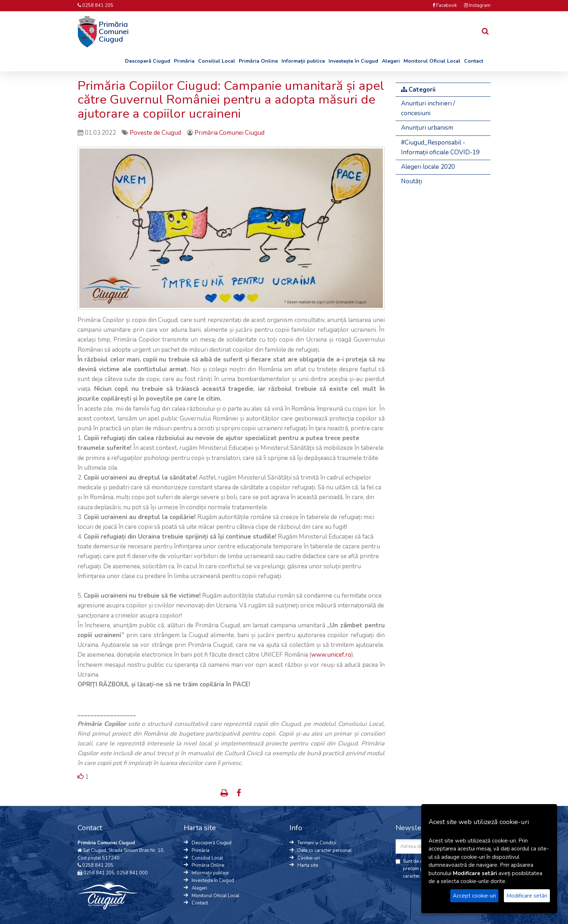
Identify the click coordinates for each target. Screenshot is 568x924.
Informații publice (303, 61)
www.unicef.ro (331, 655)
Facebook (445, 5)
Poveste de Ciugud (156, 133)
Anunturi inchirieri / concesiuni (428, 108)
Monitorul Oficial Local (432, 61)
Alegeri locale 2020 (428, 167)
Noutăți (412, 181)
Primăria (184, 61)
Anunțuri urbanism (427, 128)
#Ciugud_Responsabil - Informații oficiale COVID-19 (440, 147)
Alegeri (391, 61)
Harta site (308, 865)
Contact (474, 61)
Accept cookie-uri (474, 896)
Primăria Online (258, 61)
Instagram (477, 5)
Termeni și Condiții (317, 843)
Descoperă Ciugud (148, 61)
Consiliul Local (217, 61)
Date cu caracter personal (325, 850)
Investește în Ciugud (353, 61)
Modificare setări (527, 896)
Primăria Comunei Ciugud (229, 133)
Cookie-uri (309, 858)
